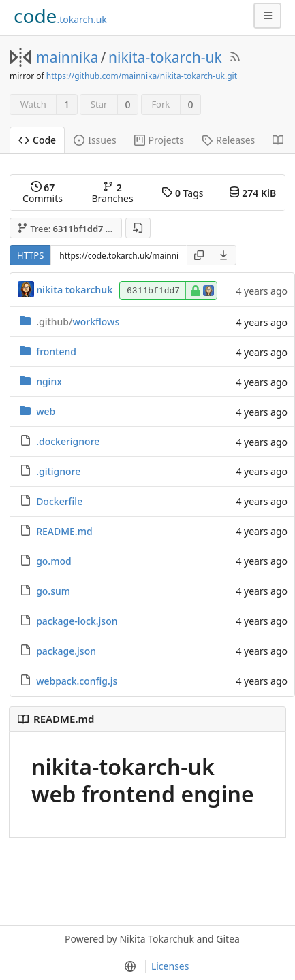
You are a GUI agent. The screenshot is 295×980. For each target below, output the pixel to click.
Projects (159, 140)
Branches (113, 193)
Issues (95, 140)
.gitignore (58, 471)
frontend (56, 352)
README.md (64, 531)
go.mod (54, 561)
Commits (43, 193)
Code (37, 140)
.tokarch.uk (60, 16)
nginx (49, 381)
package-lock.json (77, 621)
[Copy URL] (199, 255)
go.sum (53, 591)
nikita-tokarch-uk (165, 57)
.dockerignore (68, 441)
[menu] (224, 255)
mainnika (67, 57)
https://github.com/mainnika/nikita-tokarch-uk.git (142, 76)
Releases (228, 140)
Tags (182, 193)
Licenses (170, 966)
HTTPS (30, 255)
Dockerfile (59, 501)
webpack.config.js (77, 681)
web (46, 411)
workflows (78, 322)
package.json (66, 651)
